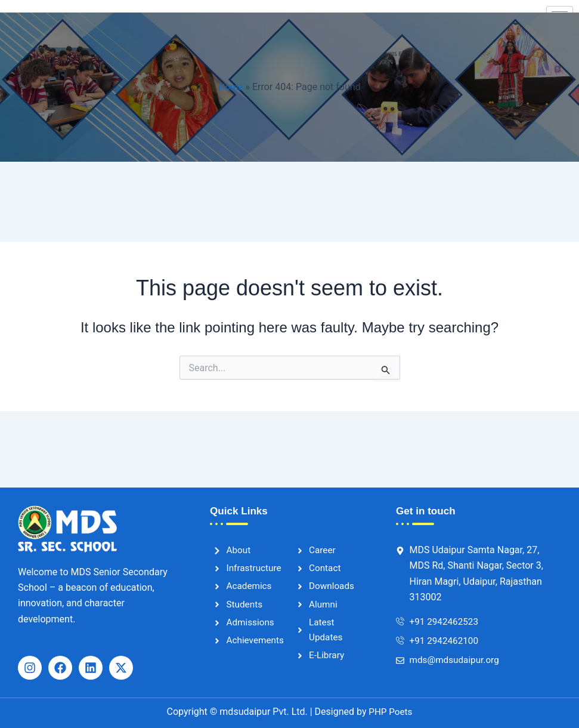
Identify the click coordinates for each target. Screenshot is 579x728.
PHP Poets (390, 712)
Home (230, 87)
